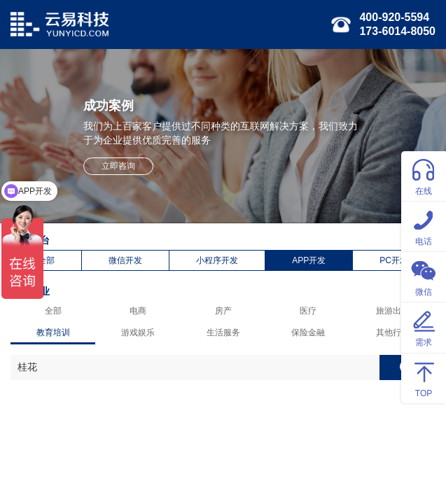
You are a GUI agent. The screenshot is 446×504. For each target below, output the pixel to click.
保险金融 (308, 332)
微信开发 (125, 260)
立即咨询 (118, 166)
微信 (424, 276)
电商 (138, 311)
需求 (424, 327)
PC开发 (394, 260)
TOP (424, 378)
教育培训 (53, 332)
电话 (424, 226)
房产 (223, 311)
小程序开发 (217, 260)
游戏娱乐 (138, 332)
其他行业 (393, 332)
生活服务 (223, 332)
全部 (46, 260)
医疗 (308, 311)
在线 (424, 175)
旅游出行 (393, 311)
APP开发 (309, 260)
